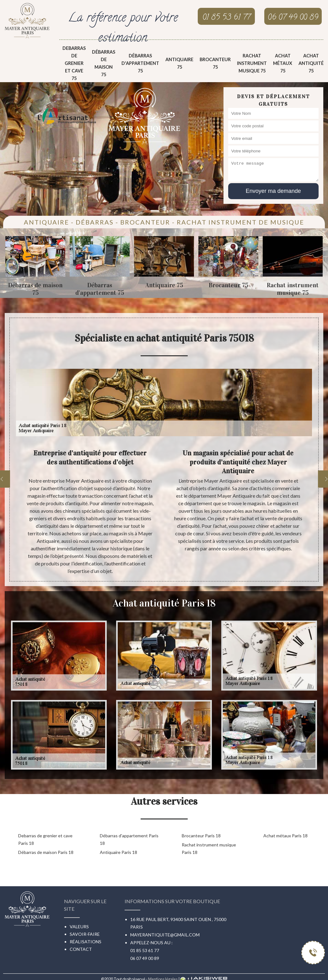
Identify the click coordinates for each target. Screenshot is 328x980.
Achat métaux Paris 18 (285, 836)
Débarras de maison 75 (104, 63)
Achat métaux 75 (283, 63)
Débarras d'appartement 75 (140, 63)
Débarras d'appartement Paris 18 (129, 839)
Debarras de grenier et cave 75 (74, 63)
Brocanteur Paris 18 (201, 836)
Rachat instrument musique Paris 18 (209, 848)
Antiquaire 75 (179, 63)
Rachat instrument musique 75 (252, 63)
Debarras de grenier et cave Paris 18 (45, 839)
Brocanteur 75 (215, 63)
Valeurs (79, 927)
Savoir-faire (85, 934)
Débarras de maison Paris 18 (46, 852)
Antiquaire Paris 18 (118, 852)
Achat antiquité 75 (311, 63)
